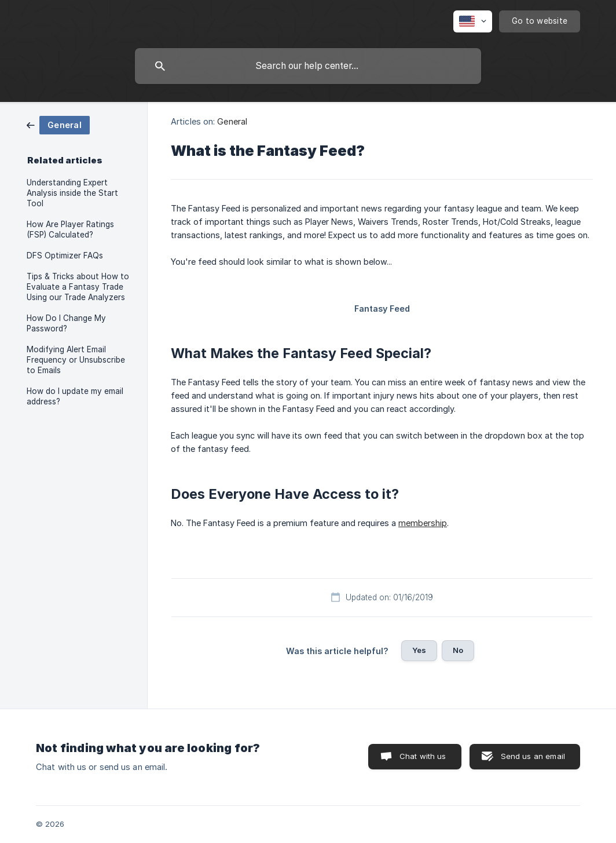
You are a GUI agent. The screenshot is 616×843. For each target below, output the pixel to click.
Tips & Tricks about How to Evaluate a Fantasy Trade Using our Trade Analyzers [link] (78, 287)
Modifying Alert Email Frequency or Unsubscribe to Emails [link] (76, 360)
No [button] (458, 650)
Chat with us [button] (423, 756)
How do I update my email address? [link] (75, 396)
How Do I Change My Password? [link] (66, 323)
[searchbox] (308, 66)
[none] (473, 21)
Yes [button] (419, 650)
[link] (58, 124)
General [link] (232, 121)
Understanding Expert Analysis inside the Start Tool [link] (72, 193)
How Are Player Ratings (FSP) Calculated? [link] (70, 229)
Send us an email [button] (533, 756)
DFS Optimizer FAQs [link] (65, 256)
